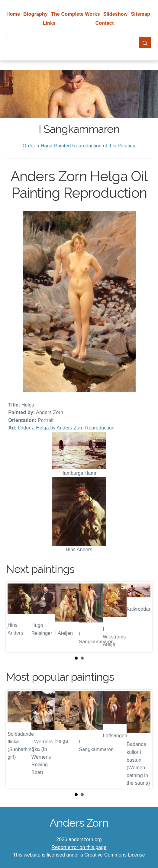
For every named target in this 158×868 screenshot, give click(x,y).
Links (49, 23)
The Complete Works (76, 14)
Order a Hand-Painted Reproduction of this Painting (79, 146)
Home (13, 14)
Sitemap (141, 14)
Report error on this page (79, 847)
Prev (15, 617)
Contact (105, 23)
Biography (35, 14)
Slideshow (116, 14)
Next (143, 617)
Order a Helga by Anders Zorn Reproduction (66, 428)
